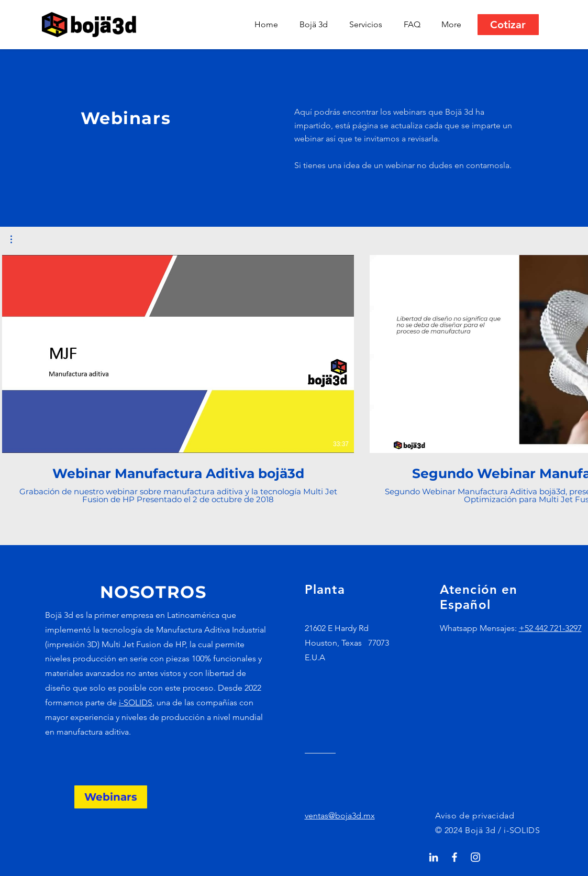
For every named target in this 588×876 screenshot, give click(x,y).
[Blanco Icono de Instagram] (475, 857)
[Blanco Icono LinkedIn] (434, 857)
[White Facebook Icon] (454, 857)
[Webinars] (111, 797)
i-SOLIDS (136, 702)
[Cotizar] (508, 25)
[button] (369, 25)
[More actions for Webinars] (16, 239)
